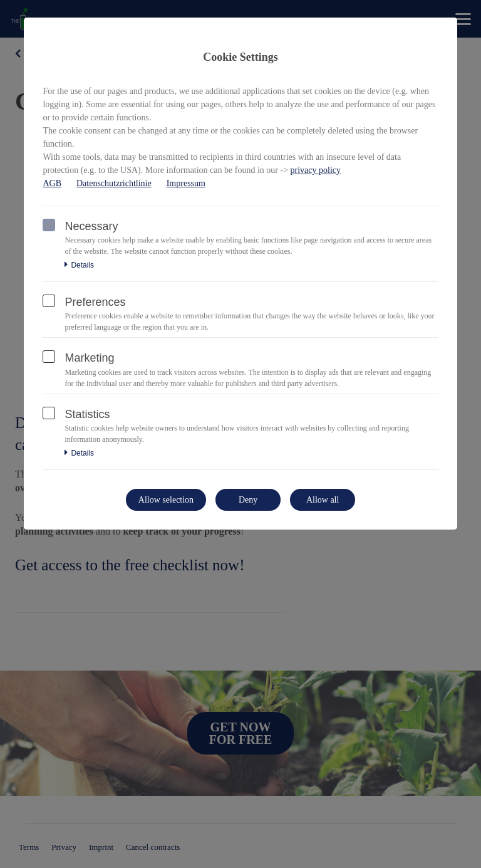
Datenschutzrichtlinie (114, 183)
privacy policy (316, 170)
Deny (248, 500)
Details (79, 265)
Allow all (323, 500)
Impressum (186, 183)
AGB (52, 183)
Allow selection (166, 500)
